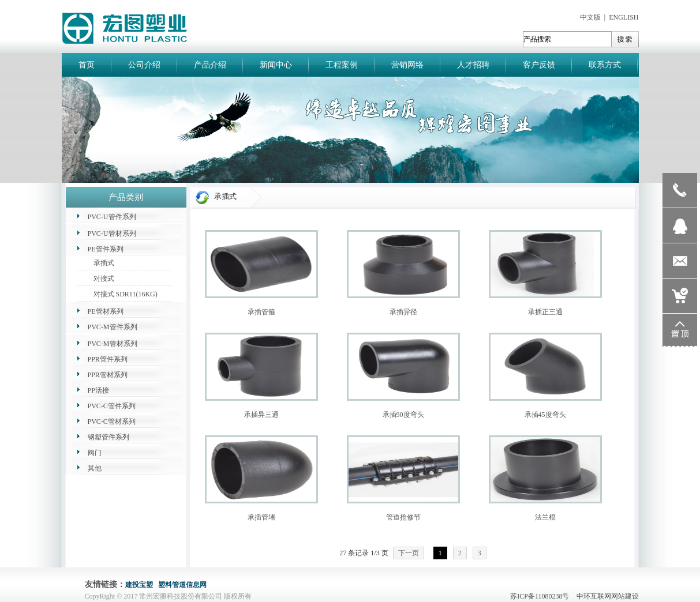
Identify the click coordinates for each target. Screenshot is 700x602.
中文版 (590, 17)
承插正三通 (545, 312)
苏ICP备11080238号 (542, 596)
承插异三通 (261, 415)
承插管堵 (261, 517)
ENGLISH (624, 17)
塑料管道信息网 (182, 585)
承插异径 (403, 312)
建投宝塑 (139, 585)
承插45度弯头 (545, 415)
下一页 (409, 553)
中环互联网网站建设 (608, 596)
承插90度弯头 (403, 415)
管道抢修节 (403, 517)
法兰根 (545, 517)
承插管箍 (261, 312)
